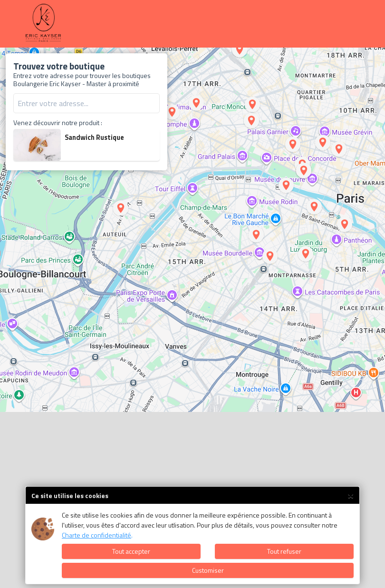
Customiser (208, 570)
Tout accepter (131, 551)
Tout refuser (284, 551)
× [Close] (351, 494)
